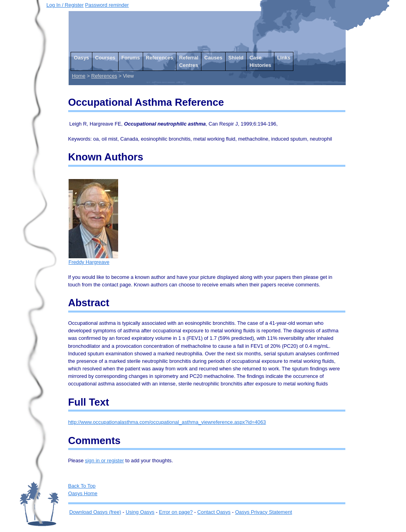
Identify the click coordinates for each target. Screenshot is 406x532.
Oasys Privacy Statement (264, 512)
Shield (236, 58)
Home (79, 76)
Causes (213, 58)
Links (284, 58)
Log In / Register (65, 5)
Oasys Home (83, 493)
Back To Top (82, 486)
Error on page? (176, 512)
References (160, 58)
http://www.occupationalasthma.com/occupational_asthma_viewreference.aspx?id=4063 (167, 422)
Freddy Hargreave (93, 259)
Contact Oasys (214, 512)
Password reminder (107, 5)
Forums (131, 58)
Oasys (81, 58)
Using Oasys (140, 512)
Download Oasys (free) (95, 512)
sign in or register (104, 460)
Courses (105, 58)
